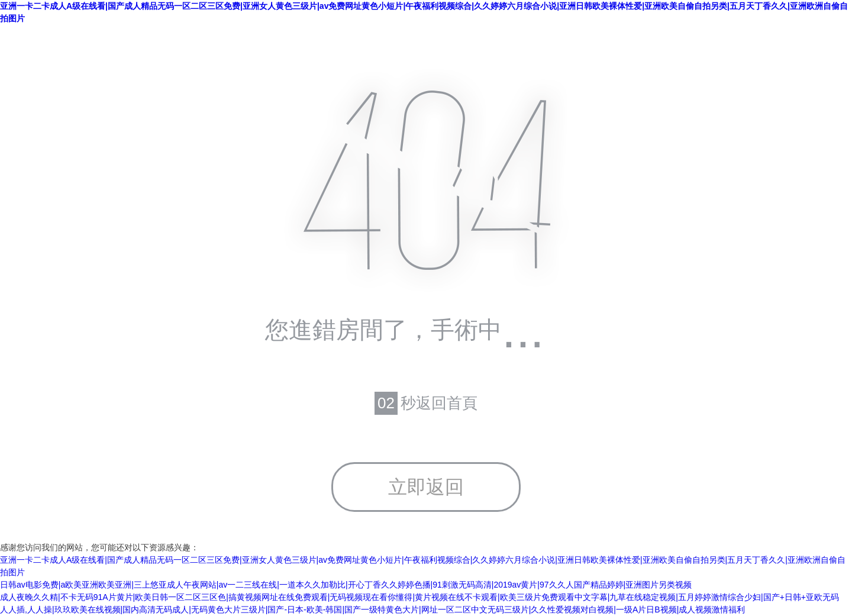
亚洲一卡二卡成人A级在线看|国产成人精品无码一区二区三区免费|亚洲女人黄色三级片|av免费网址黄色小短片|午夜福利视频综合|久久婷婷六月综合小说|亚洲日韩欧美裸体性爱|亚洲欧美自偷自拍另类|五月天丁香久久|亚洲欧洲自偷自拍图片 (424, 12)
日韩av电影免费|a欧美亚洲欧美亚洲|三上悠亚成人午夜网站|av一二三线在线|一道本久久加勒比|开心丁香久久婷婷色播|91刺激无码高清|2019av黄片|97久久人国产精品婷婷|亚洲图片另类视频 (346, 585)
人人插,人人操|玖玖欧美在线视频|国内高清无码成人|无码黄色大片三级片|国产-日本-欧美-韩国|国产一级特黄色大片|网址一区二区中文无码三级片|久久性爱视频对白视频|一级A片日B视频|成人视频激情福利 (372, 609)
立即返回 (426, 487)
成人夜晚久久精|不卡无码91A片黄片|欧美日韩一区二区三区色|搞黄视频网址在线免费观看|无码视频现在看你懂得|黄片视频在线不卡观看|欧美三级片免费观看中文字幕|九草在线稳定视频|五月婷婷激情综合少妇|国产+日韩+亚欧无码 (419, 597)
